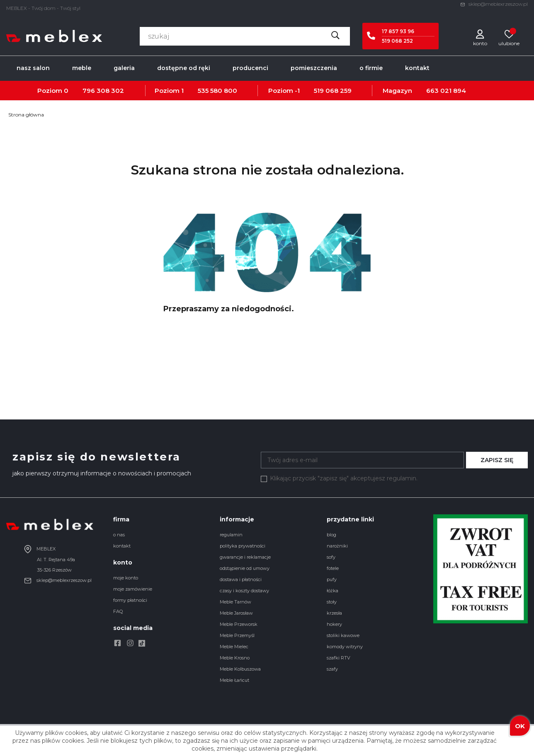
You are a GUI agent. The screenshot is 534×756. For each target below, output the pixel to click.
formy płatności (130, 600)
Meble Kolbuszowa (240, 669)
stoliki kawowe (343, 635)
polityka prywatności (243, 546)
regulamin (231, 535)
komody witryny (345, 647)
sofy (331, 557)
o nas (119, 535)
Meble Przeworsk (239, 624)
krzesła (334, 613)
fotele (333, 568)
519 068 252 (397, 41)
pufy (332, 579)
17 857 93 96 (398, 31)
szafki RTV (339, 658)
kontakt (122, 546)
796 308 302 (103, 91)
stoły (332, 602)
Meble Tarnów (235, 602)
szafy (332, 669)
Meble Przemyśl (237, 635)
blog (331, 535)
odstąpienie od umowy (245, 568)
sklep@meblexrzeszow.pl (494, 4)
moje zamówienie (133, 589)
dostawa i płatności (241, 579)
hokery (334, 624)
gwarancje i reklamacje (245, 557)
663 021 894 (446, 91)
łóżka (333, 591)
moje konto (126, 578)
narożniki (337, 546)
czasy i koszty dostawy (244, 591)
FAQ (118, 611)
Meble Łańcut (234, 680)
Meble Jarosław (236, 613)
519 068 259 (333, 91)
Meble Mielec (234, 647)
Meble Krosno (235, 658)
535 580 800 (217, 91)
